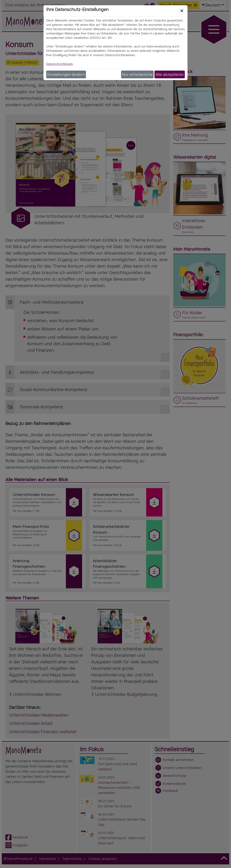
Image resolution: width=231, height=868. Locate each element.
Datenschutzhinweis (60, 64)
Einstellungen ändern (66, 74)
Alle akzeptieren (170, 74)
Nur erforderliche (137, 74)
